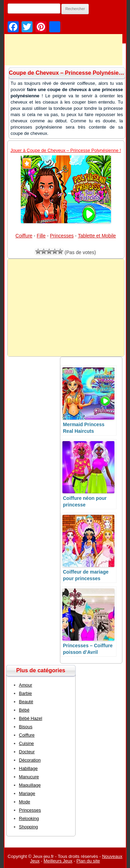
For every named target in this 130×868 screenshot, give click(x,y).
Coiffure (24, 236)
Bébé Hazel (31, 718)
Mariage (27, 793)
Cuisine (27, 743)
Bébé (24, 710)
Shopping (29, 827)
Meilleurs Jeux (58, 861)
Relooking (29, 818)
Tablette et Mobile (97, 236)
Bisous (26, 727)
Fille (41, 236)
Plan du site (88, 861)
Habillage (28, 768)
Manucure (29, 777)
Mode (25, 802)
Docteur (27, 752)
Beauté (26, 702)
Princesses (62, 236)
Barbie (26, 693)
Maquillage (30, 785)
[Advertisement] (66, 308)
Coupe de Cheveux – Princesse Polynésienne (69, 73)
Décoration (30, 760)
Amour (26, 685)
